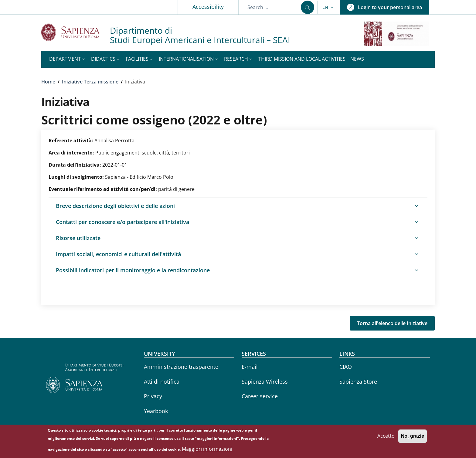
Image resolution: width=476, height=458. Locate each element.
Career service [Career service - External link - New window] (260, 396)
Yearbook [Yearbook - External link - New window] (156, 411)
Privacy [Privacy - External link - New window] (153, 396)
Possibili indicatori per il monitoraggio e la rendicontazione (133, 270)
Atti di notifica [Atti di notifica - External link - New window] (162, 382)
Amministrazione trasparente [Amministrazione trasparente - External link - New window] (181, 367)
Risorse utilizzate (78, 238)
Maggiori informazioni (207, 450)
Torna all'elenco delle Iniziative (392, 323)
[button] (329, 7)
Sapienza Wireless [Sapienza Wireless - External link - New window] (265, 382)
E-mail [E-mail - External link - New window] (250, 367)
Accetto (386, 438)
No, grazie (413, 438)
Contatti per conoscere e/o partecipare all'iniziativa (122, 222)
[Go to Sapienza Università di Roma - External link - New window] (76, 32)
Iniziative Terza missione (90, 82)
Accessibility (208, 7)
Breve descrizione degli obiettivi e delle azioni (115, 206)
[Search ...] (308, 7)
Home (48, 82)
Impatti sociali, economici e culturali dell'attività (118, 254)
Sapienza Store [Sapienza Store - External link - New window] (358, 382)
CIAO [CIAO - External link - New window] (346, 367)
